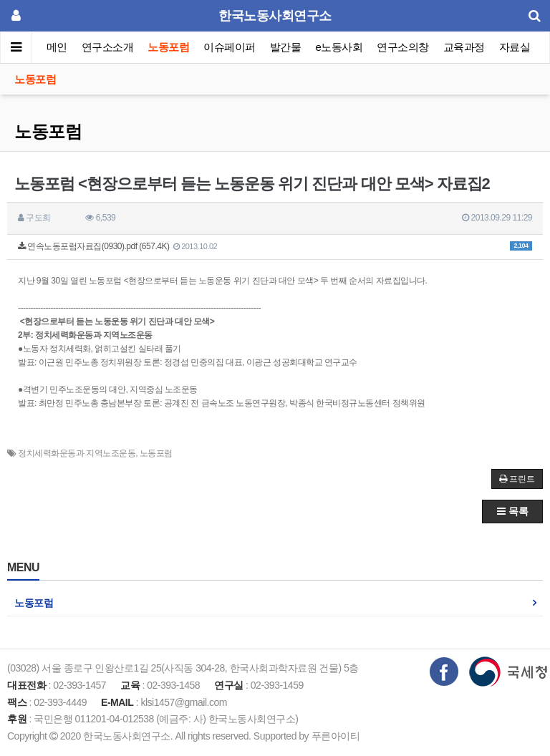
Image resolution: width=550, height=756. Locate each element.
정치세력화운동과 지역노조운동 (77, 453)
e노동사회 (339, 47)
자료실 (515, 47)
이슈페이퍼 (230, 47)
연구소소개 (108, 47)
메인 (57, 47)
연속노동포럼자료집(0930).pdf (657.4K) (275, 246)
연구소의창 (403, 47)
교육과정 (464, 47)
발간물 (286, 47)
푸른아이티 (336, 736)
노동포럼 (169, 47)
